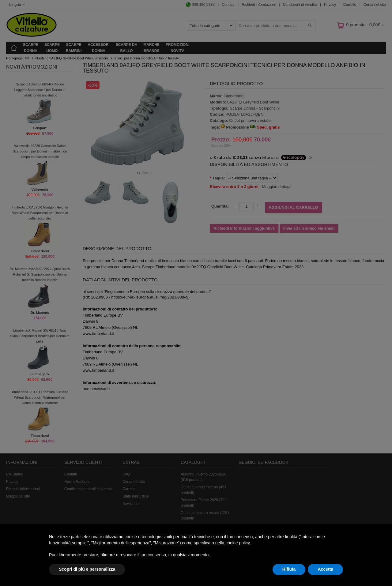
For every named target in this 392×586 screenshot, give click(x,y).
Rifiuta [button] (289, 569)
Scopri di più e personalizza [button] (87, 569)
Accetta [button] (325, 569)
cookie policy (237, 543)
